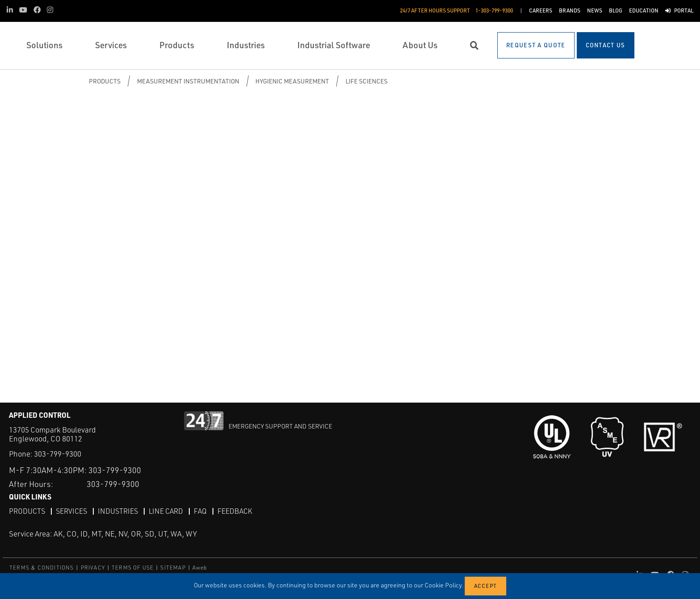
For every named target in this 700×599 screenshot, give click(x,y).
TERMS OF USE (133, 568)
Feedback (235, 511)
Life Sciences (367, 81)
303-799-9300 (58, 454)
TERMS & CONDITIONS (42, 568)
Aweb (200, 568)
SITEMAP (173, 568)
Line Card (166, 511)
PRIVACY (93, 568)
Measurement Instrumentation (188, 81)
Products (105, 81)
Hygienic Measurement (292, 81)
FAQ (200, 511)
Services (71, 511)
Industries (118, 511)
